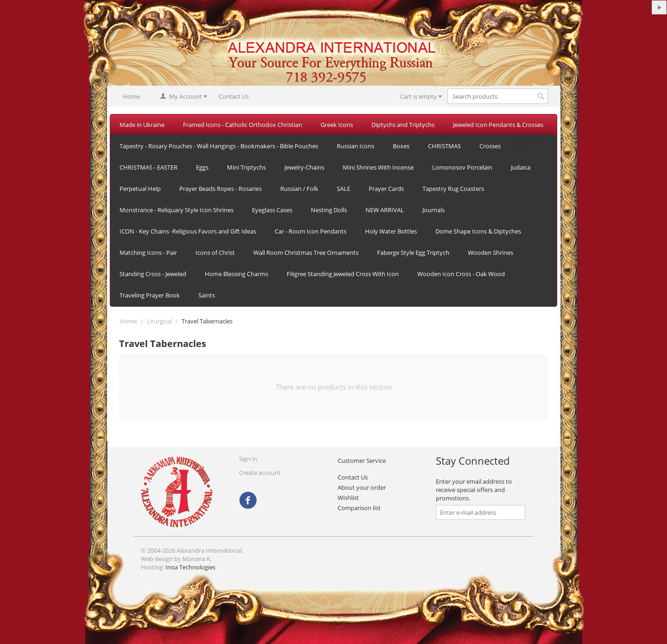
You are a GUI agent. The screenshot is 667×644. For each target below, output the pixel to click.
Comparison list (359, 508)
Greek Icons (337, 125)
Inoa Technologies (190, 567)
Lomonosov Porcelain (462, 167)
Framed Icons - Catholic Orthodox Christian (242, 125)
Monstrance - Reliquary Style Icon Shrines (176, 210)
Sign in (248, 459)
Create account (260, 473)
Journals (434, 210)
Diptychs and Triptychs (403, 125)
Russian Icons (356, 146)
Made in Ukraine (142, 125)
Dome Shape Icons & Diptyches (478, 231)
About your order (362, 487)
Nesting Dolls (329, 210)
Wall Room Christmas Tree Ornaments (306, 253)
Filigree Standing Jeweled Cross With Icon (343, 274)
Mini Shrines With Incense (378, 167)
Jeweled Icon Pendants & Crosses (498, 125)
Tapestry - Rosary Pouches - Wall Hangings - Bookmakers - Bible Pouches (219, 146)
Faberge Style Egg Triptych (413, 253)
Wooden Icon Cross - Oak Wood (461, 274)
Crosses (490, 146)
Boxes (401, 146)
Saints (207, 295)
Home (131, 96)
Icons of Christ (215, 253)
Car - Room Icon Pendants (311, 231)
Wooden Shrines (491, 253)
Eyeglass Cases (272, 210)
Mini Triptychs (246, 167)
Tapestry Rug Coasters (453, 189)
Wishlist (348, 498)
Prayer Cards (386, 189)
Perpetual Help (140, 189)
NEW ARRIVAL (385, 210)
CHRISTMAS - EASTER (148, 167)
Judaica (521, 167)
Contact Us (234, 96)
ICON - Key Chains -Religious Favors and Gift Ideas (188, 231)
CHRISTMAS (444, 146)
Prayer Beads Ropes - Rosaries (220, 189)
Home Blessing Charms (236, 274)
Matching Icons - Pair (148, 253)
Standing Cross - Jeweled (153, 274)
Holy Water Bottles (391, 231)
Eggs (202, 167)
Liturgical (159, 321)
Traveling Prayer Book (150, 295)
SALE (343, 189)
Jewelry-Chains (304, 167)
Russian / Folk (299, 189)
